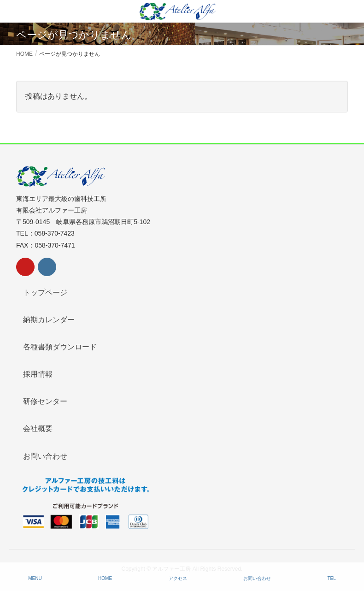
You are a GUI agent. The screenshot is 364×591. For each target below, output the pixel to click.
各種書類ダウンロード (60, 347)
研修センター (45, 401)
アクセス (178, 578)
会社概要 (38, 428)
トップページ (45, 293)
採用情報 (38, 374)
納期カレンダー (49, 320)
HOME (105, 578)
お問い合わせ (45, 456)
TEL (331, 578)
